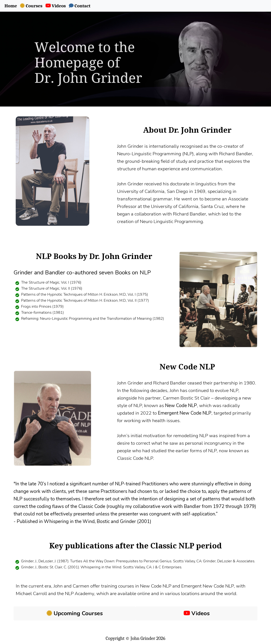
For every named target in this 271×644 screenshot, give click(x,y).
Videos (197, 613)
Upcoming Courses (75, 613)
